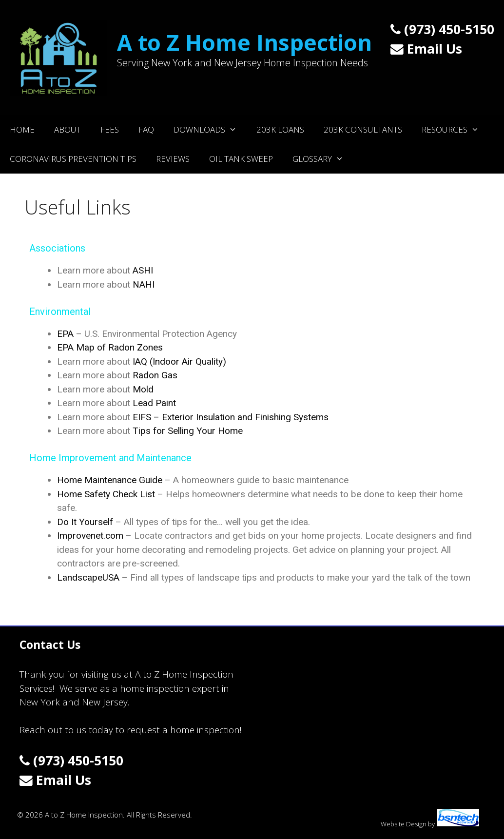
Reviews (173, 159)
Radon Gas (155, 375)
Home (22, 129)
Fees (110, 129)
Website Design (404, 824)
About (68, 129)
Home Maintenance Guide (110, 480)
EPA (65, 334)
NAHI (144, 284)
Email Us (426, 49)
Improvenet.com (90, 536)
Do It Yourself (85, 522)
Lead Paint (154, 403)
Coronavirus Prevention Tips (73, 159)
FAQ (146, 129)
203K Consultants (363, 129)
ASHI (143, 270)
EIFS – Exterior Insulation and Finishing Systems (231, 417)
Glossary (323, 159)
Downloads (210, 130)
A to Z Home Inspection (244, 42)
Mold (143, 389)
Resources (455, 130)
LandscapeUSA (88, 577)
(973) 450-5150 (442, 29)
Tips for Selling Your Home (188, 431)
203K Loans (280, 129)
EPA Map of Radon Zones (110, 347)
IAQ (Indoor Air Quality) (179, 361)
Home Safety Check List (106, 494)
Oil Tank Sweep (241, 159)
